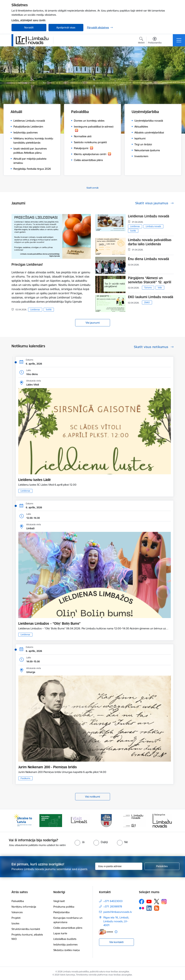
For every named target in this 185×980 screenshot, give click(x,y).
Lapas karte (60, 933)
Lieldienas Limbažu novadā (149, 216)
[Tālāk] (168, 821)
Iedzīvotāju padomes (65, 945)
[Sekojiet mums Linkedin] (149, 908)
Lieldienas (35, 310)
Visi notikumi (92, 797)
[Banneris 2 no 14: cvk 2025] (51, 820)
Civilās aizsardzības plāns (68, 928)
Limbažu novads (153, 226)
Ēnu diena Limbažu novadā (148, 259)
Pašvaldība (18, 901)
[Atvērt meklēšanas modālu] (141, 41)
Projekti (16, 918)
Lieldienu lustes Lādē (35, 480)
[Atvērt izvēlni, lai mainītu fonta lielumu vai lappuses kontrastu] (155, 41)
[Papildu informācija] (116, 932)
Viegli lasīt (59, 901)
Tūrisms (148, 288)
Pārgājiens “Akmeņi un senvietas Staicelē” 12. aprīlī (150, 280)
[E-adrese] (106, 932)
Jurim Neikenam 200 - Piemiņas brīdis (48, 767)
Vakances (17, 912)
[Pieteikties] (162, 866)
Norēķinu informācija (24, 907)
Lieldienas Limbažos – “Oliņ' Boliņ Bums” (49, 623)
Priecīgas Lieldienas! (27, 264)
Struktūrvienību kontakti (26, 929)
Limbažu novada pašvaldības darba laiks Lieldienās (150, 242)
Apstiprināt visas (66, 27)
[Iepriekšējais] (17, 821)
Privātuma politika (64, 907)
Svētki (49, 310)
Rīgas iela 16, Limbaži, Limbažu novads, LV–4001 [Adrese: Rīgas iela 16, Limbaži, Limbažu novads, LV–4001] (116, 921)
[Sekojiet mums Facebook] (142, 902)
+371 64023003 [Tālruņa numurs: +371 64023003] (113, 901)
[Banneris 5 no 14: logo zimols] (134, 820)
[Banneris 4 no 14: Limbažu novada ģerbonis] (107, 820)
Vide (160, 288)
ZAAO (147, 302)
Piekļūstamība (61, 912)
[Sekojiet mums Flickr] (142, 908)
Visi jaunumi (93, 323)
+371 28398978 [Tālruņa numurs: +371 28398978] (113, 906)
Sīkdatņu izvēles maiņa (67, 950)
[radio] (80, 842)
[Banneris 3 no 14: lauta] (79, 820)
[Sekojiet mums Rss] (157, 908)
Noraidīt (29, 27)
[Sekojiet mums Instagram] (164, 902)
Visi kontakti (116, 942)
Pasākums (25, 778)
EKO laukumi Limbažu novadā (151, 297)
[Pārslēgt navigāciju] (179, 40)
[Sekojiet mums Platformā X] (157, 902)
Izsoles (15, 923)
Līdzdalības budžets (65, 939)
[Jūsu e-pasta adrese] (119, 866)
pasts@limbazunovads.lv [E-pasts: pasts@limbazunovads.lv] (118, 912)
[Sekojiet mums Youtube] (149, 901)
